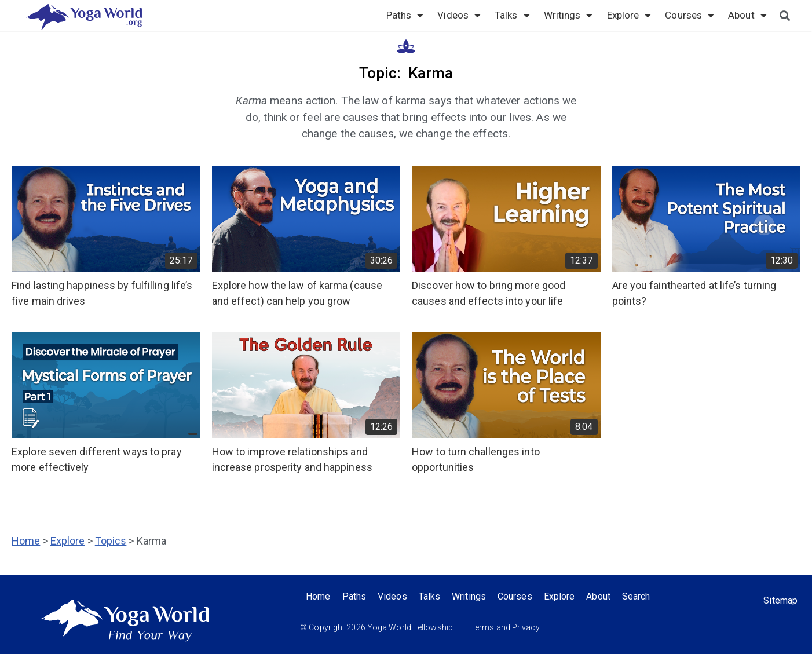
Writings (568, 15)
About (747, 15)
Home (26, 541)
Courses (690, 15)
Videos (459, 15)
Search (636, 596)
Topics (111, 541)
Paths (405, 15)
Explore (629, 15)
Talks (512, 15)
